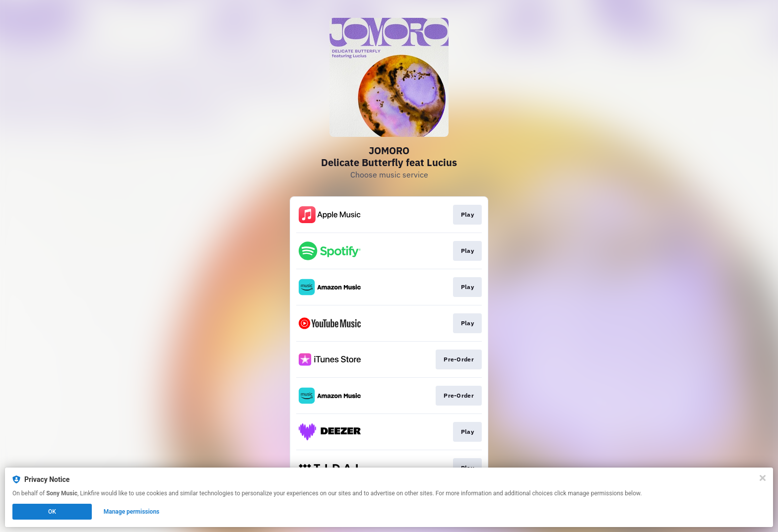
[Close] (763, 478)
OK (52, 512)
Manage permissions (132, 512)
